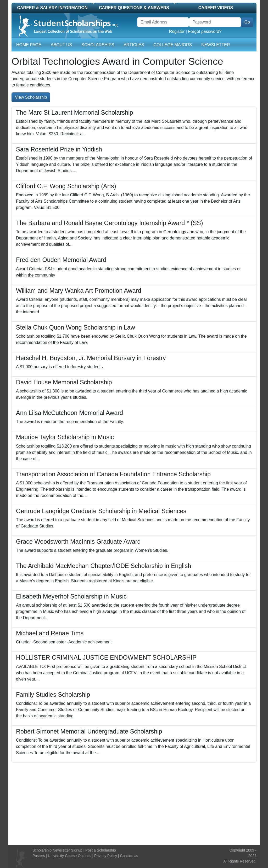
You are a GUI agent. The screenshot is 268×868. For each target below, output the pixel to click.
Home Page (29, 45)
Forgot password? (205, 31)
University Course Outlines (70, 856)
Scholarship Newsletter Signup (57, 850)
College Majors (173, 45)
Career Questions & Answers (134, 8)
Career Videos (216, 8)
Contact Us (129, 856)
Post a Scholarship (101, 850)
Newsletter (216, 45)
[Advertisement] (134, 802)
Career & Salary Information (52, 8)
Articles (134, 45)
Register (177, 31)
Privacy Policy (106, 856)
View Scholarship (31, 97)
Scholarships (98, 45)
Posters (39, 856)
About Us (62, 45)
